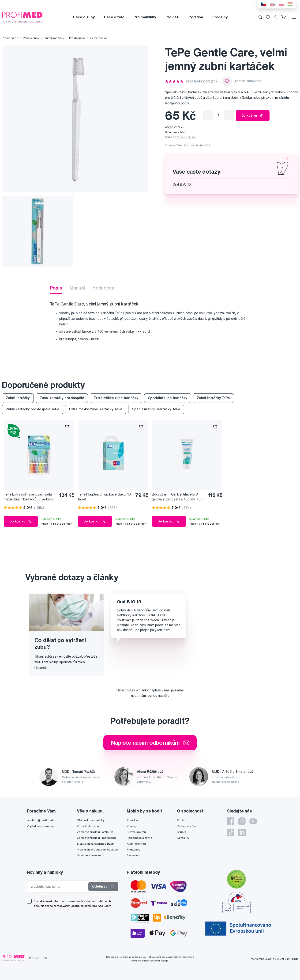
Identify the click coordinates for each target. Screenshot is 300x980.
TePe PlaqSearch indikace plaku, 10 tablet (104, 497)
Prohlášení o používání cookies (97, 849)
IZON (280, 959)
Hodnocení (104, 288)
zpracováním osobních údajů (73, 906)
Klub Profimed (136, 844)
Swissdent (134, 855)
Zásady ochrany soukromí (179, 957)
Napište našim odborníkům (150, 743)
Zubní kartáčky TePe (213, 398)
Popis (56, 288)
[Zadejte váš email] (59, 887)
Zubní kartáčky (54, 38)
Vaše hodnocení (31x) (202, 81)
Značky (132, 826)
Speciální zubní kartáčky (168, 398)
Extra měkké (98, 38)
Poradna (196, 17)
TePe (179, 145)
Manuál (77, 288)
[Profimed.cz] (23, 17)
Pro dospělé (77, 38)
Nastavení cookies (89, 855)
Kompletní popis (177, 103)
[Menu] (294, 17)
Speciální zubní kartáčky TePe (156, 409)
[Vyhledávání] (260, 17)
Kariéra (182, 832)
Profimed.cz (10, 38)
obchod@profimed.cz (42, 820)
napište (163, 696)
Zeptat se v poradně (40, 826)
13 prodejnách (187, 137)
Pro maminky (145, 17)
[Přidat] (229, 115)
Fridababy (133, 849)
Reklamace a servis (139, 838)
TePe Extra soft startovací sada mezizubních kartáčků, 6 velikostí (29, 497)
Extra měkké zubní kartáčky (116, 398)
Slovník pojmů (136, 832)
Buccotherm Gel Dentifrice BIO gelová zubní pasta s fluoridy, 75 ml (178, 497)
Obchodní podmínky (91, 820)
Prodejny (220, 17)
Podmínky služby (140, 961)
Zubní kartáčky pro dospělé (62, 398)
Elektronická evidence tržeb (95, 844)
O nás (181, 820)
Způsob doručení (88, 826)
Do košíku (253, 116)
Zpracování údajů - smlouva (95, 832)
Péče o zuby (84, 17)
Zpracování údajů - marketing (96, 838)
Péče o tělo (114, 17)
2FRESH (292, 959)
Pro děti (172, 17)
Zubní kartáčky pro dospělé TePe (33, 409)
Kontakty (183, 838)
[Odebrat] (208, 115)
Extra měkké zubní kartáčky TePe (96, 409)
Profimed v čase (187, 826)
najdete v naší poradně (167, 690)
